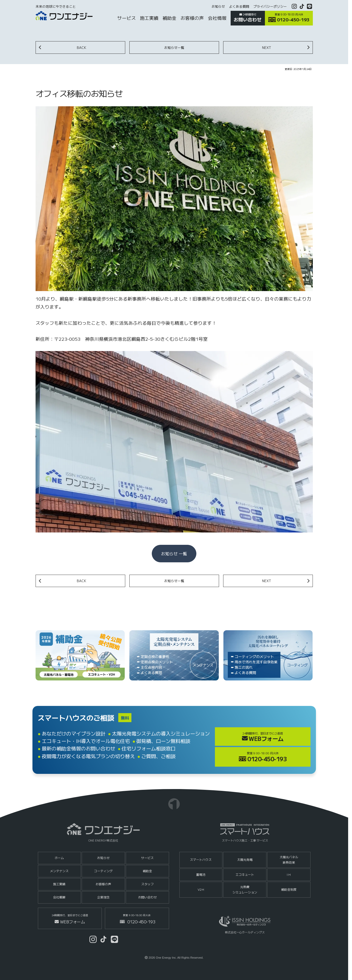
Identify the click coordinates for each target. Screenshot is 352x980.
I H (289, 874)
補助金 (147, 871)
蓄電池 (201, 874)
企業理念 (103, 897)
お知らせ (218, 6)
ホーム (59, 858)
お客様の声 (103, 884)
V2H (201, 889)
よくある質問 (239, 6)
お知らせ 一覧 (174, 554)
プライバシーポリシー (270, 6)
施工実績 (59, 884)
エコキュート (245, 874)
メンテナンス (59, 871)
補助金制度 (289, 889)
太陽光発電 (245, 859)
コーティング (103, 871)
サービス (147, 858)
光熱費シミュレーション (245, 889)
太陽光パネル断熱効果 (289, 859)
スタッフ (147, 884)
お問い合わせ (147, 897)
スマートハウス (201, 859)
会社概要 (59, 897)
